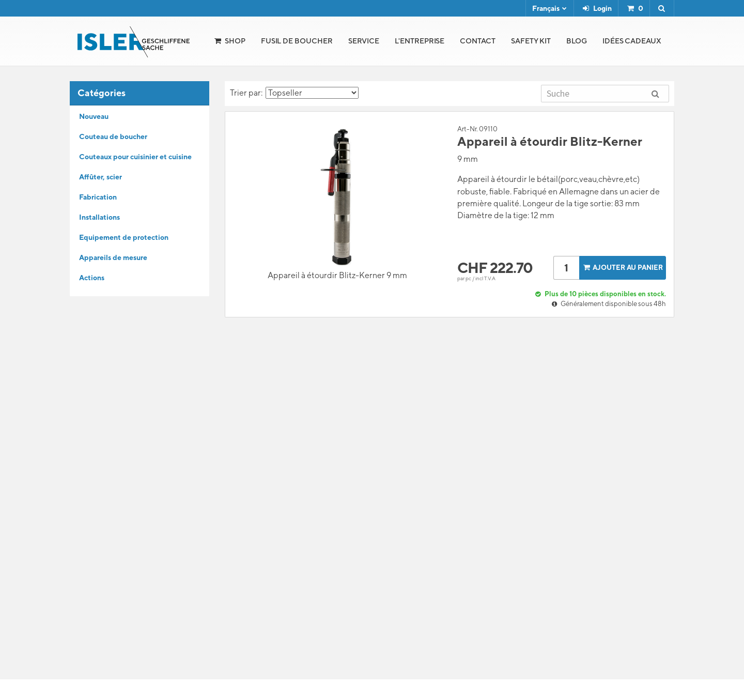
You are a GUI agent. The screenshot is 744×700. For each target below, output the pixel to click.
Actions (92, 278)
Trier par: (294, 93)
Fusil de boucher (297, 41)
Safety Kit (531, 41)
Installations (99, 217)
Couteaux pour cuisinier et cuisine (135, 157)
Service (364, 41)
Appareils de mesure (113, 257)
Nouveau (94, 116)
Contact (478, 41)
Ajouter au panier (622, 268)
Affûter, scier (100, 177)
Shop (235, 41)
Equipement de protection (124, 237)
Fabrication (98, 197)
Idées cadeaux (632, 41)
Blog (577, 41)
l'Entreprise (420, 41)
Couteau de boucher (113, 136)
